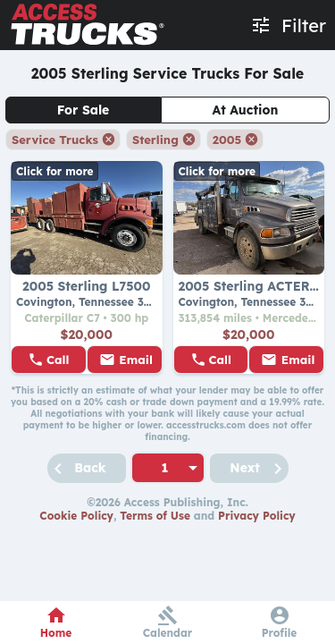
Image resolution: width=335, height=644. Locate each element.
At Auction (246, 110)
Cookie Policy (76, 516)
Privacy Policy (257, 516)
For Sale (84, 110)
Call (58, 360)
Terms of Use (155, 516)
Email (136, 360)
